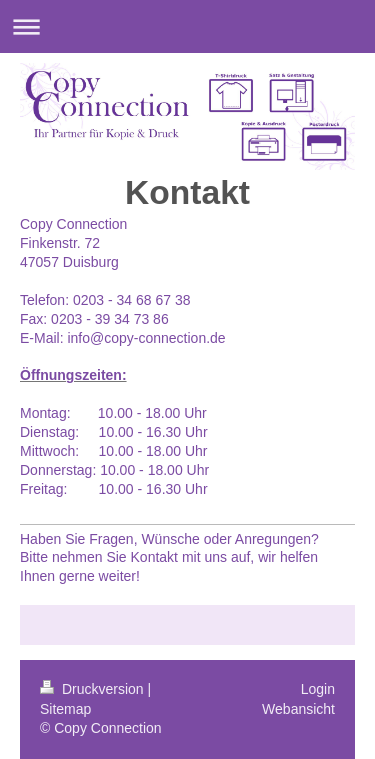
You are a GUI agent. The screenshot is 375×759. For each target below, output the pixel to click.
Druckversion (93, 689)
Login (318, 689)
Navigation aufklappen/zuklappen (187, 26)
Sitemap (65, 709)
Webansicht (298, 709)
